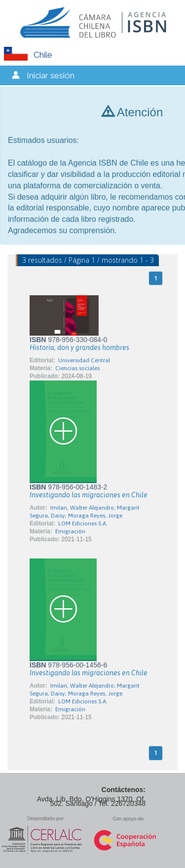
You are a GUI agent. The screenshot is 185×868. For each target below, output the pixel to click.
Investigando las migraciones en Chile (89, 495)
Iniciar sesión (51, 75)
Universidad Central (84, 360)
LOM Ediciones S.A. (83, 523)
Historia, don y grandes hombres (79, 347)
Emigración (70, 531)
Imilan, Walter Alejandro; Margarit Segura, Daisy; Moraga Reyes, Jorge (85, 512)
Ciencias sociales (77, 368)
